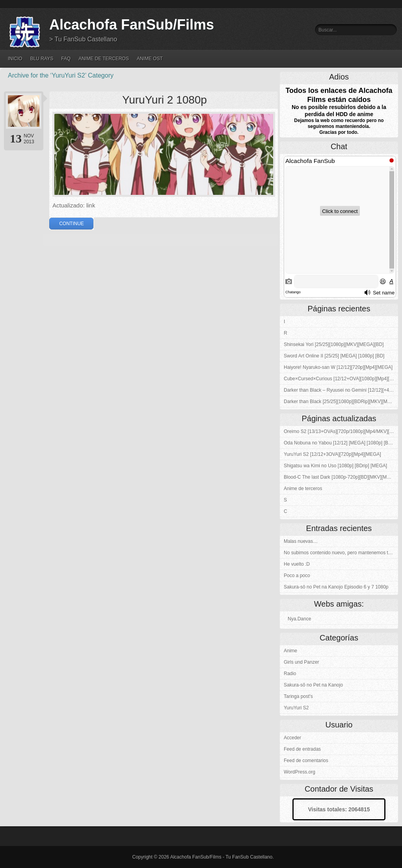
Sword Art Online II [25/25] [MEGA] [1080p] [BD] (334, 356)
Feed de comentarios (306, 761)
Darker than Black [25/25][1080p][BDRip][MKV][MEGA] (341, 402)
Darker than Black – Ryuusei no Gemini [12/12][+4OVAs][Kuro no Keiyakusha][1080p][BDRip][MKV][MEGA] (341, 390)
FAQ (66, 59)
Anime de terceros (104, 59)
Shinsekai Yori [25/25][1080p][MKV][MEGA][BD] (334, 344)
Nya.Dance (299, 619)
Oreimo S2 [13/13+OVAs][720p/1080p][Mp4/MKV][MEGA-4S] (341, 431)
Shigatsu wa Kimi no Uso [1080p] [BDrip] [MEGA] (335, 466)
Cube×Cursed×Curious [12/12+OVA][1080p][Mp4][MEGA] (341, 379)
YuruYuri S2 (296, 708)
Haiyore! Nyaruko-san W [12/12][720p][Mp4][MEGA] (338, 367)
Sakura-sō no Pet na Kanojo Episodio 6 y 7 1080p (336, 587)
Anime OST (150, 59)
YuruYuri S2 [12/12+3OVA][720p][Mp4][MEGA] (332, 454)
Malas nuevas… (301, 541)
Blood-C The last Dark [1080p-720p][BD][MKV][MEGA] (341, 477)
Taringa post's (298, 696)
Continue (72, 224)
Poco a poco (297, 576)
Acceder (292, 738)
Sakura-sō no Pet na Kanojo (313, 685)
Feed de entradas (302, 749)
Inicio (15, 59)
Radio (290, 674)
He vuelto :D (297, 564)
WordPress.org (300, 772)
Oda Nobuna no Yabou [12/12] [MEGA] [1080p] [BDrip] (341, 443)
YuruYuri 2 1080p (165, 100)
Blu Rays (42, 59)
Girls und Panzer (301, 662)
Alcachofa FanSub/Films (132, 25)
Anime (290, 651)
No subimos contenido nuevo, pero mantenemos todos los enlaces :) (341, 553)
